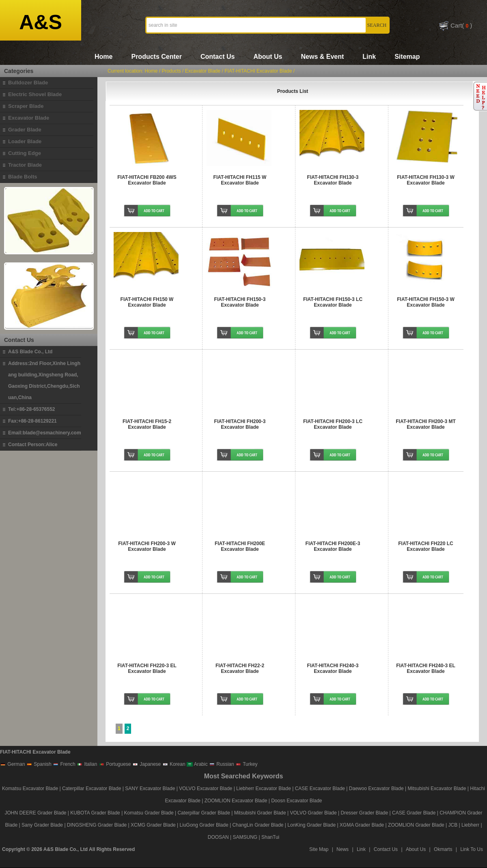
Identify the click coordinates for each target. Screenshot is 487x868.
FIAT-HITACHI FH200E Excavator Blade (240, 546)
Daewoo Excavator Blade (376, 789)
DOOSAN (218, 837)
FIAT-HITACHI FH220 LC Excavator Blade (426, 546)
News (343, 849)
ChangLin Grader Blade (258, 825)
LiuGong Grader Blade (204, 825)
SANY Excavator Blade (150, 789)
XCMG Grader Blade (153, 825)
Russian (222, 764)
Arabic (197, 764)
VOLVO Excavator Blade (206, 789)
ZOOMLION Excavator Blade (236, 801)
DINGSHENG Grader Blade (97, 825)
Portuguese (115, 764)
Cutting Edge (25, 153)
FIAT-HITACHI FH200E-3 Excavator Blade (333, 546)
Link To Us (472, 849)
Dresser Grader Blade (364, 813)
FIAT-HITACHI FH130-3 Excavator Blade (333, 180)
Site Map (319, 849)
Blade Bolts (23, 177)
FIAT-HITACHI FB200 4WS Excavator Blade (147, 180)
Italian (87, 764)
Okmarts (443, 849)
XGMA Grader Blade (362, 825)
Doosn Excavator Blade (296, 801)
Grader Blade (25, 130)
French (64, 764)
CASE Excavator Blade (320, 789)
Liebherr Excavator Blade (264, 789)
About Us (268, 57)
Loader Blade (25, 141)
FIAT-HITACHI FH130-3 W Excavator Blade (426, 180)
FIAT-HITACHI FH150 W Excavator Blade (147, 302)
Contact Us (218, 57)
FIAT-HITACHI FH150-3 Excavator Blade (240, 302)
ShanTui (270, 837)
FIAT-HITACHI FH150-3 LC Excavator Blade (333, 302)
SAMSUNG (245, 837)
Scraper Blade (26, 106)
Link (369, 57)
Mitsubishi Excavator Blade (437, 789)
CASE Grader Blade (414, 813)
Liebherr (470, 825)
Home (103, 57)
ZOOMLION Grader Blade (416, 825)
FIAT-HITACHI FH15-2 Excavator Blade (147, 424)
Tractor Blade (25, 165)
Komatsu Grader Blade (149, 813)
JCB (453, 825)
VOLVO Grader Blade (314, 813)
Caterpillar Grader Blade (204, 813)
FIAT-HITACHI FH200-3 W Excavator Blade (147, 546)
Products (171, 71)
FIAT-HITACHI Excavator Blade (258, 71)
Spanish (39, 764)
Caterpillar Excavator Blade (92, 789)
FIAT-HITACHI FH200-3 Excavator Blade (240, 424)
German (13, 764)
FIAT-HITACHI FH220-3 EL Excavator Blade (147, 668)
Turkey (246, 764)
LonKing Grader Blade (311, 825)
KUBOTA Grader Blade (95, 813)
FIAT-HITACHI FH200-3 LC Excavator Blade (333, 424)
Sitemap (407, 57)
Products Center (156, 57)
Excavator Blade (29, 118)
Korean (174, 764)
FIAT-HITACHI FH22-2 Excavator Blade (240, 668)
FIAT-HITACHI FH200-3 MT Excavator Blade (426, 424)
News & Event (322, 57)
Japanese (147, 764)
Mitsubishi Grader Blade (260, 813)
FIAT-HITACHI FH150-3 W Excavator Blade (426, 302)
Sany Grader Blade (42, 825)
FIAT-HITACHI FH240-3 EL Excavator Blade (426, 668)
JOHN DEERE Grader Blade (35, 813)
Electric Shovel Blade (35, 94)
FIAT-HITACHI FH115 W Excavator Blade (240, 180)
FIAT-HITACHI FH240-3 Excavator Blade (333, 668)
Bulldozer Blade (28, 83)
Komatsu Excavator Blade (30, 789)
